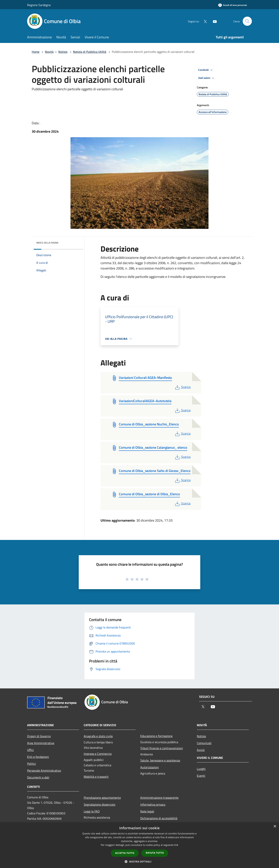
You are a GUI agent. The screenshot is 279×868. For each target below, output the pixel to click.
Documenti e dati (38, 777)
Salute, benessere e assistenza (160, 760)
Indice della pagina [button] (47, 243)
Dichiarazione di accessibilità (159, 818)
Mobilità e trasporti (96, 777)
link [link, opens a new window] (176, 845)
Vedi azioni (207, 78)
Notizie (63, 52)
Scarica (182, 387)
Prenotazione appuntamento (102, 798)
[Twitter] (204, 21)
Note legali (147, 811)
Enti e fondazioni (38, 757)
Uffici (30, 750)
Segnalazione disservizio (99, 804)
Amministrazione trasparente (159, 798)
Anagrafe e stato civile (98, 736)
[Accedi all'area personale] (233, 5)
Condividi (206, 70)
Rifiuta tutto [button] (155, 853)
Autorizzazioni (150, 767)
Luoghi (201, 769)
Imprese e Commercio (98, 754)
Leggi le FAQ (92, 811)
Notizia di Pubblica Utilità (90, 52)
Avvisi (201, 750)
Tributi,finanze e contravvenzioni (162, 748)
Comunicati (204, 743)
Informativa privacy (153, 804)
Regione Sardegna (39, 5)
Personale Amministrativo (44, 770)
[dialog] (139, 845)
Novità (49, 52)
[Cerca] (247, 21)
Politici (32, 764)
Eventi (201, 776)
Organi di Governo (39, 736)
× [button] (275, 826)
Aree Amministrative (41, 743)
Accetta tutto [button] (125, 853)
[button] (139, 862)
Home (36, 52)
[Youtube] (213, 21)
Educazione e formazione (156, 736)
